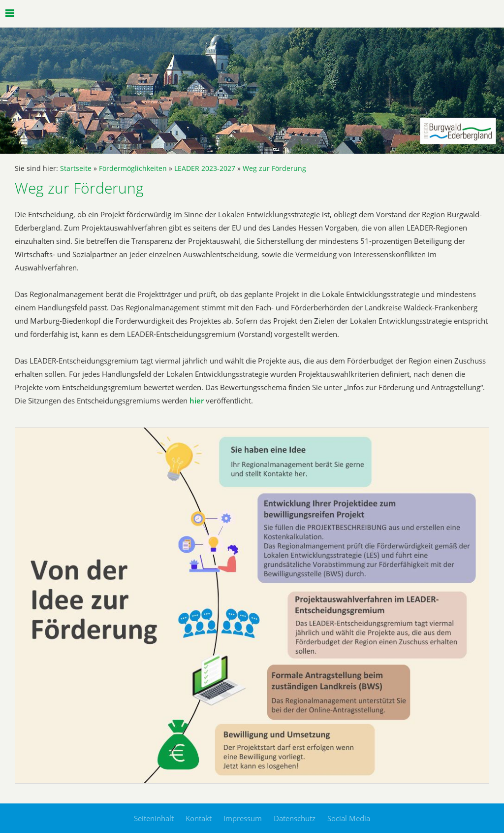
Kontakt (199, 818)
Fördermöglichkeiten (133, 168)
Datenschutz (295, 818)
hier (197, 400)
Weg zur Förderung (274, 168)
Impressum (243, 818)
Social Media (349, 818)
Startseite (76, 168)
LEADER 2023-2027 (205, 168)
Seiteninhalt (154, 818)
